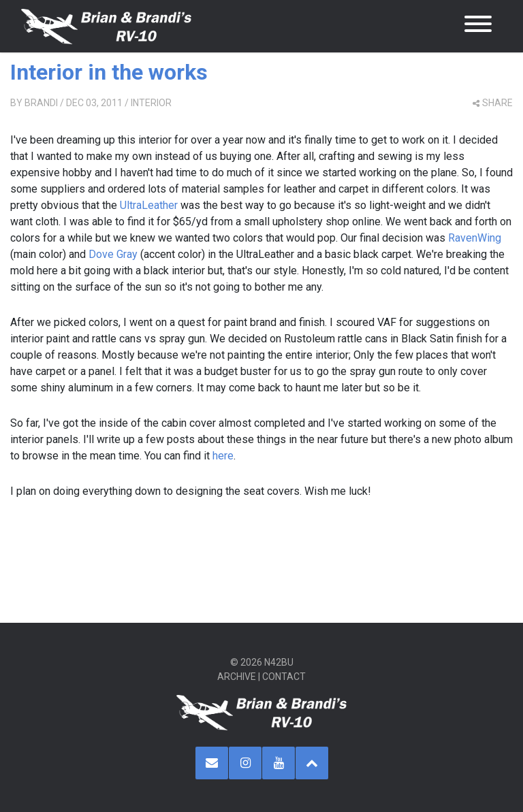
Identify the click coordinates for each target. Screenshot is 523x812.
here (223, 456)
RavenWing (475, 238)
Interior (151, 103)
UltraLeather (149, 205)
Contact (284, 677)
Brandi (41, 103)
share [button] (493, 103)
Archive (237, 677)
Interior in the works (109, 72)
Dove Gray (113, 254)
